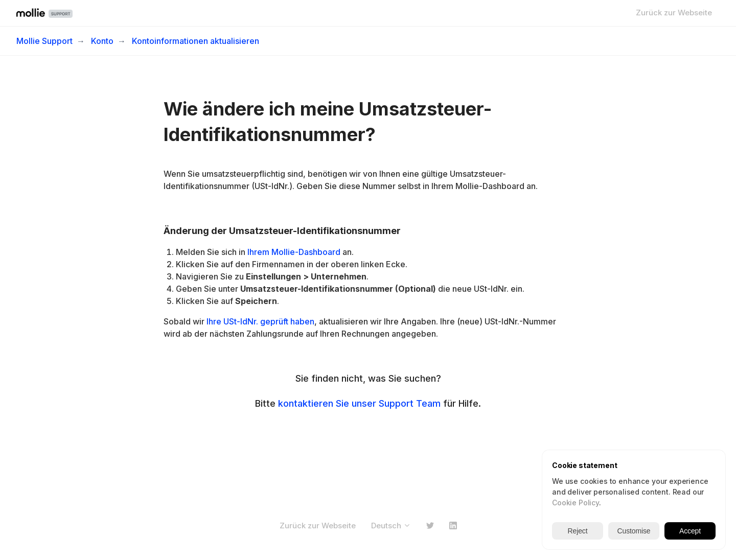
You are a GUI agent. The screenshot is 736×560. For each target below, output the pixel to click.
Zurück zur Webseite (674, 13)
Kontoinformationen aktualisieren (195, 41)
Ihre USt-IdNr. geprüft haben (260, 321)
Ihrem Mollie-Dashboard (293, 252)
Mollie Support (44, 41)
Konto (102, 41)
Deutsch (391, 526)
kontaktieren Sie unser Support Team (359, 403)
